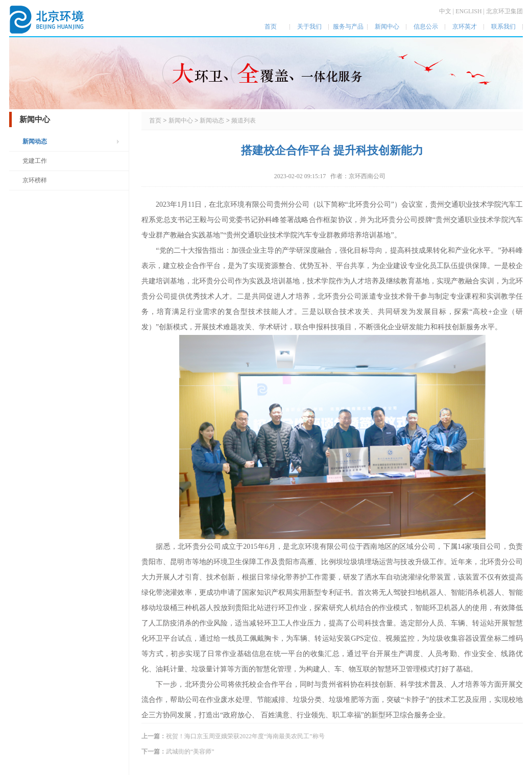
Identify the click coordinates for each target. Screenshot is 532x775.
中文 (445, 11)
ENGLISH (468, 11)
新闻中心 (181, 120)
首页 (155, 120)
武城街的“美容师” (190, 752)
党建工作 (35, 161)
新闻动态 (35, 141)
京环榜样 (35, 180)
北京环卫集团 (504, 11)
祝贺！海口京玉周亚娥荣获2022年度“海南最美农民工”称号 (245, 736)
